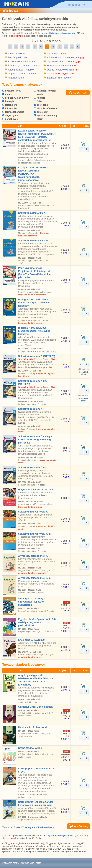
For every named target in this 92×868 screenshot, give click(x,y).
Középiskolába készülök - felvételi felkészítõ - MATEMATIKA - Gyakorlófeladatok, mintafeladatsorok (33, 174)
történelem (10, 105)
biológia (8, 101)
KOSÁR (75, 93)
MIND (38, 119)
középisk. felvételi (45, 91)
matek (7, 94)
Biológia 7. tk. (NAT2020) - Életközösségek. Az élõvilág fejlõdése (34, 303)
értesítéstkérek (83, 373)
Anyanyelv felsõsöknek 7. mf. (35, 578)
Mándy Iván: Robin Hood (32, 727)
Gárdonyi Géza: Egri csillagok (35, 707)
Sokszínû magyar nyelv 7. (33, 512)
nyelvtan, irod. (12, 91)
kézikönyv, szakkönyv (16, 98)
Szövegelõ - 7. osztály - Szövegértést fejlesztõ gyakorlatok (31, 602)
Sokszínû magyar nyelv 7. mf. (35, 534)
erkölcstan (41, 112)
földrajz (40, 98)
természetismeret (13, 112)
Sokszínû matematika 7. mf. (34, 241)
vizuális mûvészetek (46, 108)
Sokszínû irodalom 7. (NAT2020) (37, 356)
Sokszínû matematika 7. (32, 213)
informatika (10, 108)
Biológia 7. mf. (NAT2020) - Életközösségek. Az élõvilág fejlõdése (34, 331)
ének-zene (41, 105)
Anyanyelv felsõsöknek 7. (33, 556)
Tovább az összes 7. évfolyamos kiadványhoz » (28, 827)
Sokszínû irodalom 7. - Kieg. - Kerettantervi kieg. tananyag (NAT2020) (35, 440)
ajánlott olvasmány (46, 115)
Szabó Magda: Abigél (30, 748)
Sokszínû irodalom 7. (30, 409)
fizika (38, 101)
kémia (39, 94)
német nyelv (10, 119)
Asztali (39, 863)
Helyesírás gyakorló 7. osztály (35, 490)
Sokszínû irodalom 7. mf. (32, 467)
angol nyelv (10, 115)
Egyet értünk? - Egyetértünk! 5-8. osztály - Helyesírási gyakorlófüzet (37, 622)
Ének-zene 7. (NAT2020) (32, 640)
